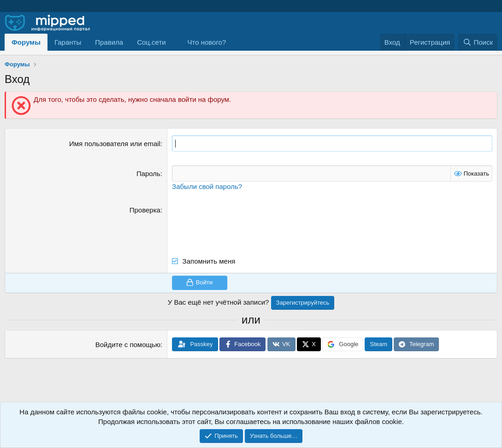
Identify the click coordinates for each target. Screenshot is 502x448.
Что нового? (207, 42)
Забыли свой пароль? (207, 186)
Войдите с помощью (128, 345)
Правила (109, 42)
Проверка (145, 210)
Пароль (148, 174)
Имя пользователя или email (115, 144)
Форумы (26, 42)
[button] (155, 42)
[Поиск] (478, 42)
